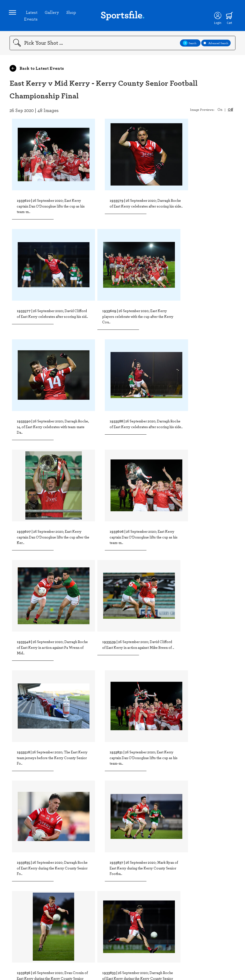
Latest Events (31, 16)
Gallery (53, 13)
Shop (72, 13)
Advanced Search (216, 44)
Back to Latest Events (37, 70)
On (220, 111)
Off (230, 111)
